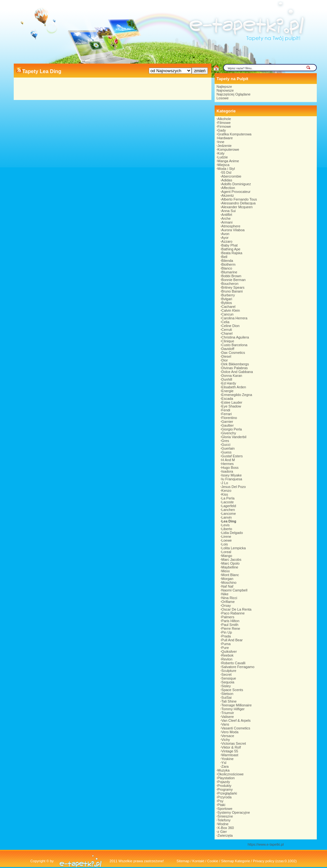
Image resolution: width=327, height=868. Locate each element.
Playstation (226, 778)
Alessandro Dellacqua (238, 203)
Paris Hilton (230, 621)
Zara (225, 766)
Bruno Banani (232, 291)
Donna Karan (232, 376)
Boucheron (230, 284)
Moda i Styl (226, 169)
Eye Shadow (231, 406)
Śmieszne (225, 816)
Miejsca (223, 165)
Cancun (227, 314)
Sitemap (183, 861)
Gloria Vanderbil (234, 437)
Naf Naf (227, 586)
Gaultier (228, 425)
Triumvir (228, 713)
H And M (228, 460)
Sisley (226, 686)
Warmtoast (230, 755)
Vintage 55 (230, 751)
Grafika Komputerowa (234, 134)
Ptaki (221, 805)
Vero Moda (230, 732)
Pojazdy (224, 782)
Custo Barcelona (234, 345)
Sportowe (225, 809)
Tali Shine (229, 701)
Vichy (226, 740)
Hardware (225, 138)
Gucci (226, 445)
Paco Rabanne (233, 613)
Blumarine (229, 272)
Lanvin (226, 517)
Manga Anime (228, 161)
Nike (225, 594)
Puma (226, 644)
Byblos (227, 303)
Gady (222, 130)
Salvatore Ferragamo (238, 667)
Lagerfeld (229, 506)
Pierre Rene (231, 628)
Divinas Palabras (235, 368)
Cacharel (228, 307)
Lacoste (228, 502)
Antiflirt (227, 215)
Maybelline (230, 567)
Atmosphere (231, 226)
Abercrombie (231, 176)
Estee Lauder (232, 402)
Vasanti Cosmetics (236, 728)
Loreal (226, 552)
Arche (226, 218)
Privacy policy (264, 861)
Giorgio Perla (232, 429)
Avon (225, 234)
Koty (221, 153)
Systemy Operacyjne (234, 812)
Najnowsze (225, 90)
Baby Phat (229, 245)
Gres (225, 441)
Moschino (229, 582)
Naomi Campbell (234, 590)
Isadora (227, 471)
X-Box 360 (226, 828)
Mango (227, 556)
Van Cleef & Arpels (236, 720)
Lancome (228, 514)
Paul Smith (230, 625)
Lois (224, 544)
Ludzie (223, 157)
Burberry (228, 295)
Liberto (227, 529)
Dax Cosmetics (233, 353)
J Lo (225, 483)
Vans (225, 724)
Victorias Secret (234, 743)
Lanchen (228, 510)
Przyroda (224, 797)
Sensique (229, 678)
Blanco (227, 268)
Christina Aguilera (235, 337)
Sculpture (229, 671)
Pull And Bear (232, 640)
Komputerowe (228, 149)
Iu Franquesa (232, 479)
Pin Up (227, 632)
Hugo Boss (230, 468)
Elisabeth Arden (234, 387)
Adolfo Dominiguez (236, 184)
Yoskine (227, 759)
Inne (221, 142)
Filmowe (224, 123)
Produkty (224, 786)
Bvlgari (227, 299)
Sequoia (228, 682)
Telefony (224, 820)
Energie (227, 391)
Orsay (226, 605)
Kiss (225, 494)
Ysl (224, 763)
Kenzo (226, 491)
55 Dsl (226, 172)
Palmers (228, 617)
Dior (224, 360)
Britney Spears (233, 287)
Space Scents (232, 690)
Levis (225, 525)
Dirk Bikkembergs (235, 364)
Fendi (226, 410)
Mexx (225, 571)
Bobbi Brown (231, 276)
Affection (228, 188)
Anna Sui (228, 211)
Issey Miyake (232, 475)
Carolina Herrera (234, 318)
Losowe (223, 98)
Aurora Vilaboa (233, 230)
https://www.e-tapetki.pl (266, 844)
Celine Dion (230, 326)
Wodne (223, 824)
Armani (227, 222)
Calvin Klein (231, 310)
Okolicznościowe (231, 774)
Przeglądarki (227, 793)
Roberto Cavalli (233, 663)
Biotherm (228, 264)
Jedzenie (224, 146)
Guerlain (228, 448)
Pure (225, 648)
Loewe (226, 540)
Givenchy (229, 433)
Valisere (228, 717)
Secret (226, 674)
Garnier (227, 422)
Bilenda (227, 261)
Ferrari (226, 414)
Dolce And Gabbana (237, 372)
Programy (225, 789)
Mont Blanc (230, 575)
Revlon (227, 659)
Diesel (226, 356)
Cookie (213, 861)
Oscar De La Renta (236, 609)
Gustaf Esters (232, 456)
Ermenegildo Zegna (237, 395)
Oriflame (228, 602)
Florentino (229, 418)
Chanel (227, 333)
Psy (220, 801)
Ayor (225, 238)
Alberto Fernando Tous (239, 199)
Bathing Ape (231, 249)
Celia (225, 322)
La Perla (228, 498)
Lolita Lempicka (233, 548)
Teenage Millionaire (236, 705)
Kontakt (198, 861)
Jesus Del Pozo (233, 487)
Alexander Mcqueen (237, 207)
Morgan (227, 579)
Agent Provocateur (236, 192)
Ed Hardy (229, 383)
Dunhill (227, 379)
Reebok (227, 655)
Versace (228, 736)
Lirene (226, 537)
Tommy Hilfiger (233, 709)
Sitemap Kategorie (236, 861)
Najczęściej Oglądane (233, 94)
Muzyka (224, 770)
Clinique (228, 341)
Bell (224, 257)
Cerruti (227, 330)
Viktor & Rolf (231, 747)
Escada (227, 399)
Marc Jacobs (231, 560)
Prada (226, 636)
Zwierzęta (225, 835)
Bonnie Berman (233, 280)
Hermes (228, 464)
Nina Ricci (229, 598)
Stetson (227, 694)
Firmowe (224, 126)
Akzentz (228, 195)
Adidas (227, 180)
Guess (226, 452)
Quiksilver (229, 651)
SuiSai (226, 697)
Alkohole (224, 119)
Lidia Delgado (232, 533)
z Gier (222, 832)
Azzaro (227, 241)
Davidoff (228, 349)
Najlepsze (224, 87)
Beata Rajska (232, 253)
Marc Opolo (230, 563)
